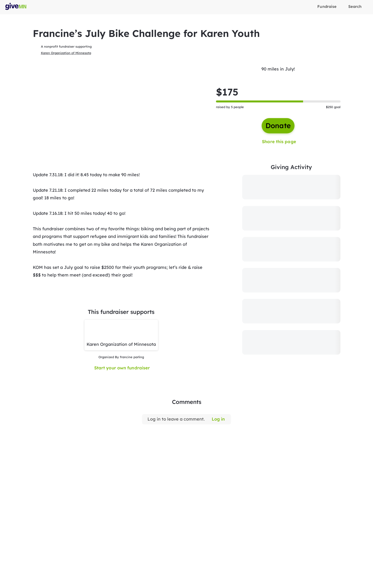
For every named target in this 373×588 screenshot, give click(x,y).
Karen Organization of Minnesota (66, 53)
